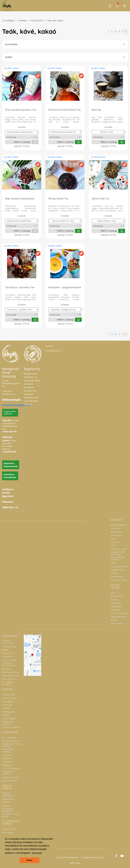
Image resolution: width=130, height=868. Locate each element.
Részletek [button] (37, 853)
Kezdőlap (8, 20)
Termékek (22, 20)
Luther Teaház (12, 68)
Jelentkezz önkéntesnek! (11, 465)
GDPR (72, 863)
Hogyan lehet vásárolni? (10, 413)
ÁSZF (78, 863)
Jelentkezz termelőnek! (10, 476)
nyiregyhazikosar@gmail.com (16, 405)
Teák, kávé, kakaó (55, 20)
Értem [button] (30, 860)
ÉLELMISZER (37, 20)
